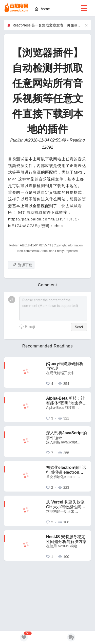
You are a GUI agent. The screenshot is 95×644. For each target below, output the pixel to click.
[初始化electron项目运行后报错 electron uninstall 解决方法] (66, 476)
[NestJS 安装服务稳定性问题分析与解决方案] (66, 545)
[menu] (61, 10)
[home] (16, 8)
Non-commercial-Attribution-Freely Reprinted (47, 251)
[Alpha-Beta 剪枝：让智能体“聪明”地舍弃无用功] (66, 407)
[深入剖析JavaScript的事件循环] (66, 442)
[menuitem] (42, 10)
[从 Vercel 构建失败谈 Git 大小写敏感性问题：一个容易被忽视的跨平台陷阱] (66, 511)
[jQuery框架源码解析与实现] (66, 372)
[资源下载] (21, 265)
